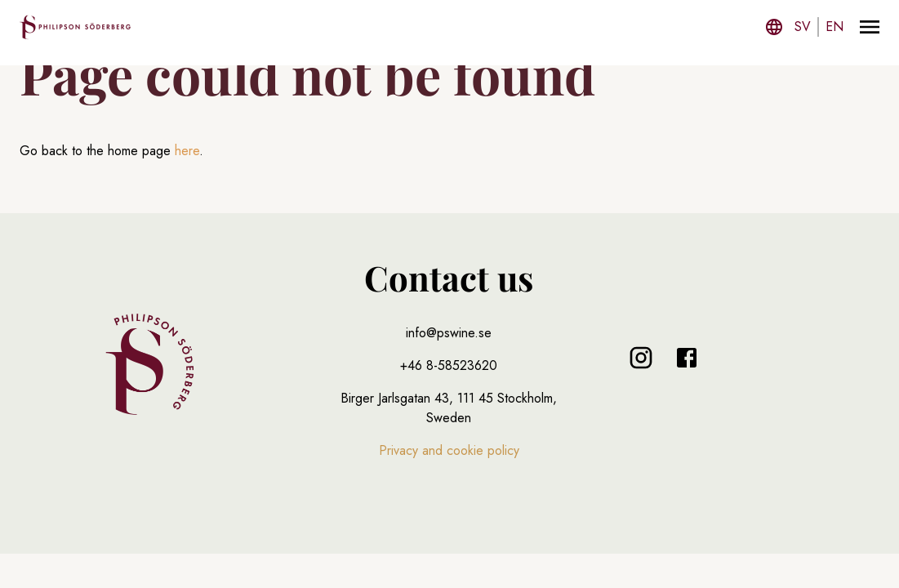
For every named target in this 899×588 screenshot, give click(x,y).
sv (803, 27)
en (834, 27)
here (187, 151)
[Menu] (870, 27)
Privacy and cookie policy (449, 450)
